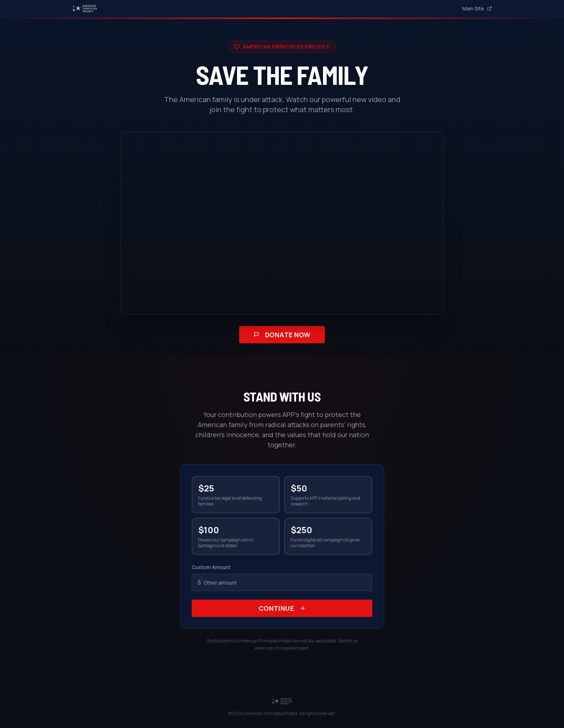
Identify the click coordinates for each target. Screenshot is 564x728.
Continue (282, 608)
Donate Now (282, 335)
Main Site (477, 8)
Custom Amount (211, 567)
